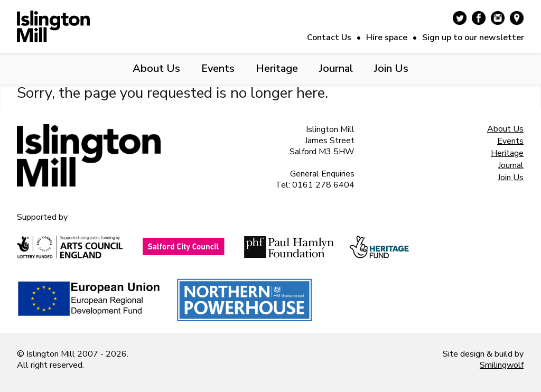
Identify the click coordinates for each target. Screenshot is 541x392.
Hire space (387, 38)
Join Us (391, 68)
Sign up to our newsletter (473, 38)
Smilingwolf (502, 365)
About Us (156, 68)
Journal (336, 68)
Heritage (277, 68)
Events (218, 68)
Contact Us (329, 38)
